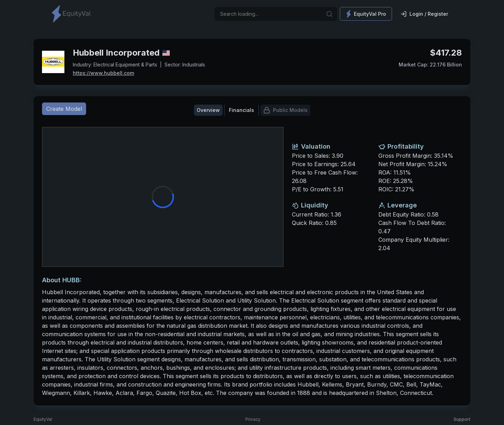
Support (462, 419)
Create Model (64, 109)
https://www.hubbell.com (103, 73)
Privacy (253, 419)
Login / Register (424, 14)
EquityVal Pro (366, 14)
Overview (208, 110)
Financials (241, 110)
